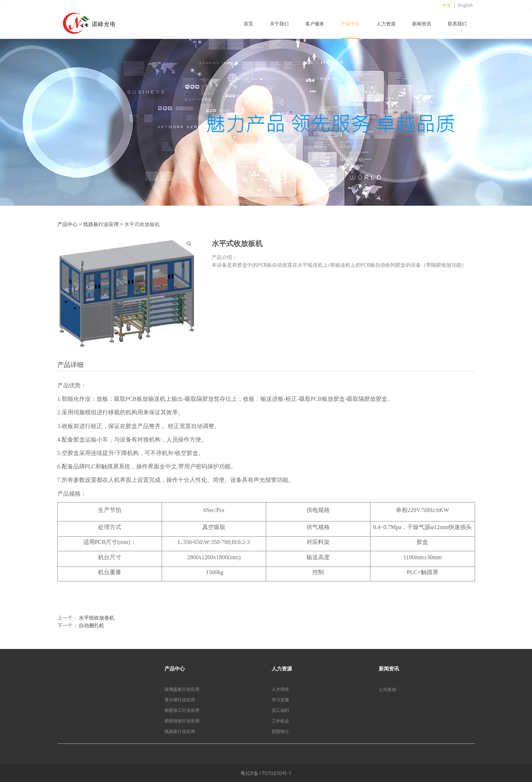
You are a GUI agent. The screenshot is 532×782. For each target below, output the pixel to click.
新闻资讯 (422, 24)
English (465, 5)
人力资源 (386, 24)
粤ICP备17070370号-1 (266, 773)
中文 (447, 5)
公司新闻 (387, 690)
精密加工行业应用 (182, 710)
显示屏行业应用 (180, 700)
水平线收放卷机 (97, 618)
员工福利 (280, 710)
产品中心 (350, 24)
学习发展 (280, 700)
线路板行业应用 (101, 224)
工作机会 (280, 721)
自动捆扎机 (92, 625)
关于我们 (279, 24)
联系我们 (457, 24)
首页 (248, 24)
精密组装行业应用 (182, 721)
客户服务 (315, 24)
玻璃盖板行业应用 (182, 689)
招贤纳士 (280, 731)
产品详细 (70, 364)
